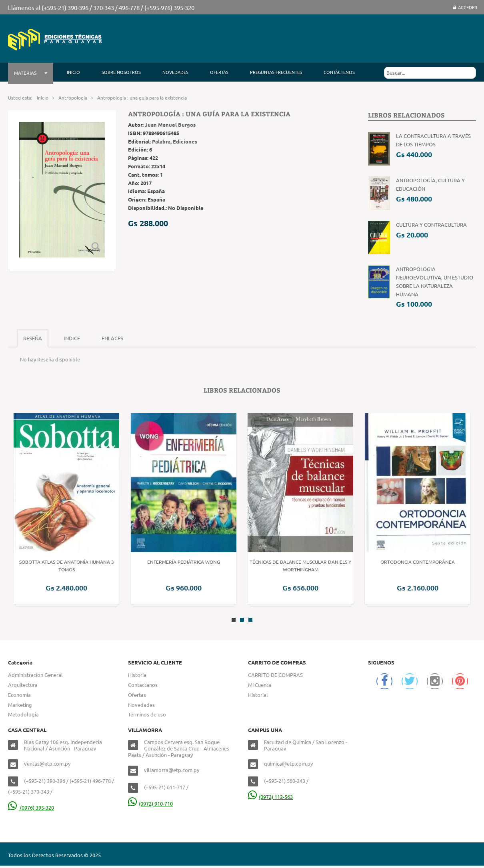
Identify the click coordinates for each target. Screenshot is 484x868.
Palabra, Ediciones (175, 141)
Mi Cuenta (260, 685)
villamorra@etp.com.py (172, 770)
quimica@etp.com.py (288, 763)
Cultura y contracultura (431, 224)
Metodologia (23, 714)
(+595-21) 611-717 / (166, 787)
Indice (72, 338)
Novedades (141, 705)
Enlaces (112, 338)
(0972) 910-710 (150, 803)
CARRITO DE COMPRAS (275, 675)
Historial (258, 695)
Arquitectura (23, 685)
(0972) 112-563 (270, 797)
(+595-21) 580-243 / (286, 781)
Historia (137, 675)
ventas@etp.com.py (47, 763)
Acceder (465, 7)
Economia (19, 695)
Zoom (96, 246)
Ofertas (137, 695)
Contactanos (143, 685)
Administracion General (35, 675)
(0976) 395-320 (31, 807)
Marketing (20, 705)
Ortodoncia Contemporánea (418, 562)
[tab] (33, 338)
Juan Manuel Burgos (170, 125)
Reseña (33, 338)
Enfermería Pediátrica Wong (184, 562)
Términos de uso (147, 714)
